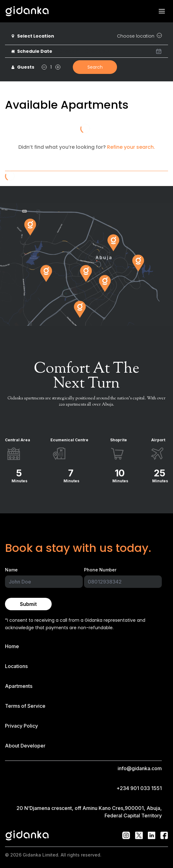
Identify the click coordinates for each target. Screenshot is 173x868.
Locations (16, 666)
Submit (28, 604)
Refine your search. (131, 147)
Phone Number (100, 570)
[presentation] (110, 51)
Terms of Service (25, 706)
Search (95, 67)
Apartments (19, 686)
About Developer (25, 746)
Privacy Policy (21, 726)
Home (12, 646)
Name (11, 570)
